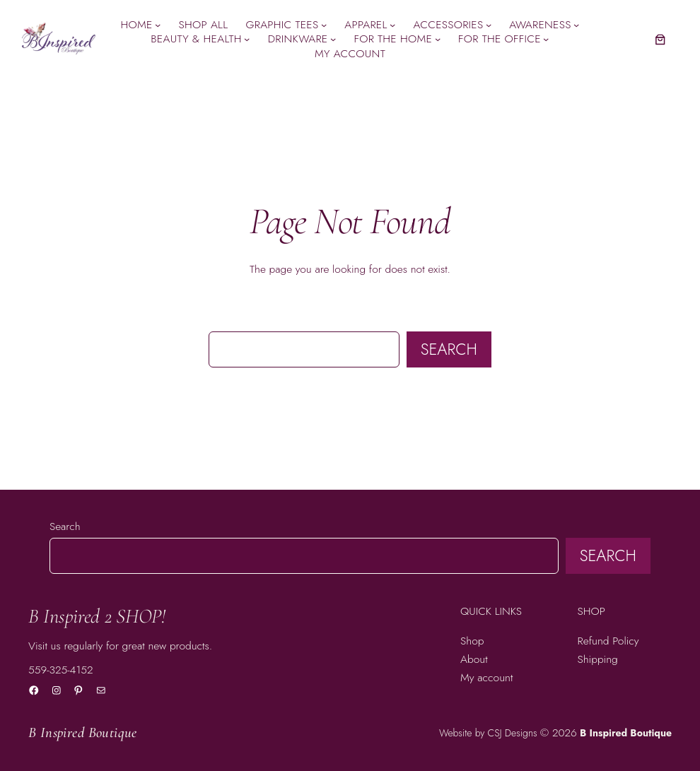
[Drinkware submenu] (333, 39)
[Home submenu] (158, 25)
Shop (472, 641)
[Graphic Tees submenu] (324, 25)
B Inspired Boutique (83, 732)
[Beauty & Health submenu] (247, 39)
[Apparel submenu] (392, 25)
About (474, 659)
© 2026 (559, 732)
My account (486, 677)
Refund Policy (608, 641)
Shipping (598, 659)
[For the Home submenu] (438, 39)
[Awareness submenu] (576, 25)
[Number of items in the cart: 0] (660, 39)
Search (449, 349)
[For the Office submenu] (546, 39)
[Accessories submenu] (489, 25)
